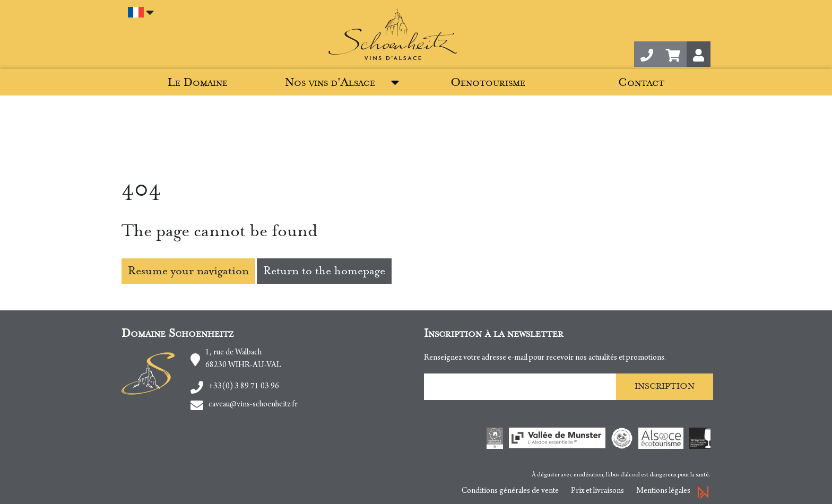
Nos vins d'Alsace (330, 82)
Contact (641, 82)
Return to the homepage (324, 271)
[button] (673, 54)
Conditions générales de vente (510, 491)
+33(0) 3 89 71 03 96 (244, 387)
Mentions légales (663, 491)
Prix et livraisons (597, 491)
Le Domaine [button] (198, 82)
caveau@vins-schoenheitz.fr (253, 405)
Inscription (665, 386)
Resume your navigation (188, 271)
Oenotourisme (488, 82)
